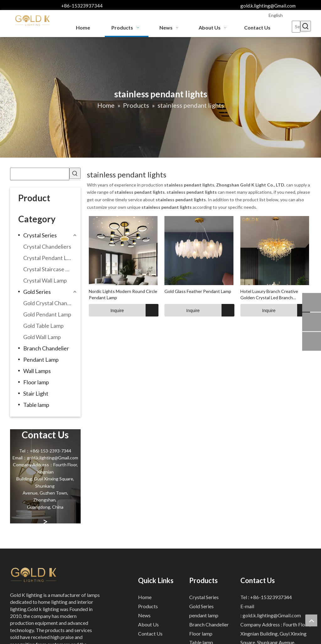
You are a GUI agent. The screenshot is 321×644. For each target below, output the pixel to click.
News (144, 615)
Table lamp (36, 405)
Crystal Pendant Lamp (50, 258)
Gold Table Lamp (43, 326)
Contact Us (150, 633)
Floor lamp (36, 382)
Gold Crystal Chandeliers (51, 303)
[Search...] (296, 27)
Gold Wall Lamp (42, 337)
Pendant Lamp (41, 360)
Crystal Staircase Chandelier (51, 269)
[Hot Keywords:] (306, 26)
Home (145, 597)
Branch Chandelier (46, 348)
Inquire (106, 310)
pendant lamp (204, 615)
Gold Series (37, 292)
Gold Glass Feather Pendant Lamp (198, 291)
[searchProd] (40, 174)
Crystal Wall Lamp (45, 280)
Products (148, 606)
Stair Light (36, 393)
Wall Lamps (37, 371)
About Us (148, 624)
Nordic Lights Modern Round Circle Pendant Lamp (123, 294)
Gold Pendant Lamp (47, 314)
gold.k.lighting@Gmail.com (268, 6)
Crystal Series (40, 235)
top (311, 620)
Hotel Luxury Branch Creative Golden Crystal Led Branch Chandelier (269, 295)
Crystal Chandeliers (47, 246)
